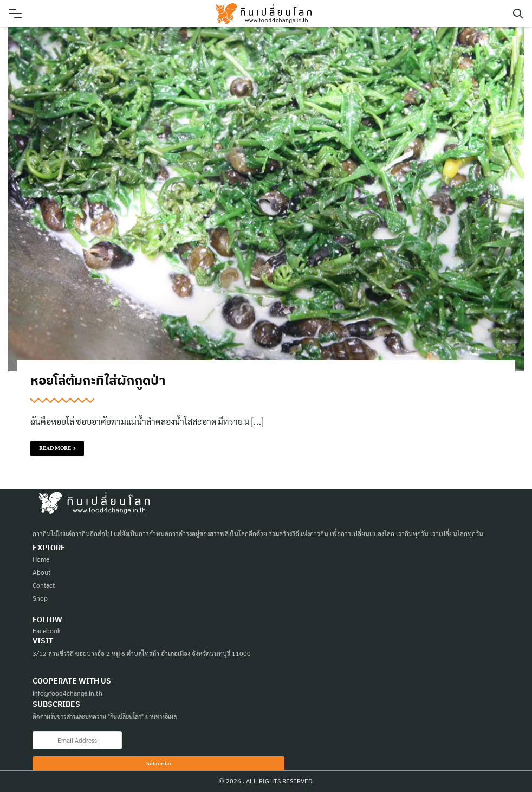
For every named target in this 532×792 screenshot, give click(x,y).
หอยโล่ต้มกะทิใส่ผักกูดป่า (98, 380)
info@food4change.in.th (67, 693)
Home (41, 559)
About (41, 572)
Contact (44, 585)
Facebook (47, 630)
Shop (40, 598)
